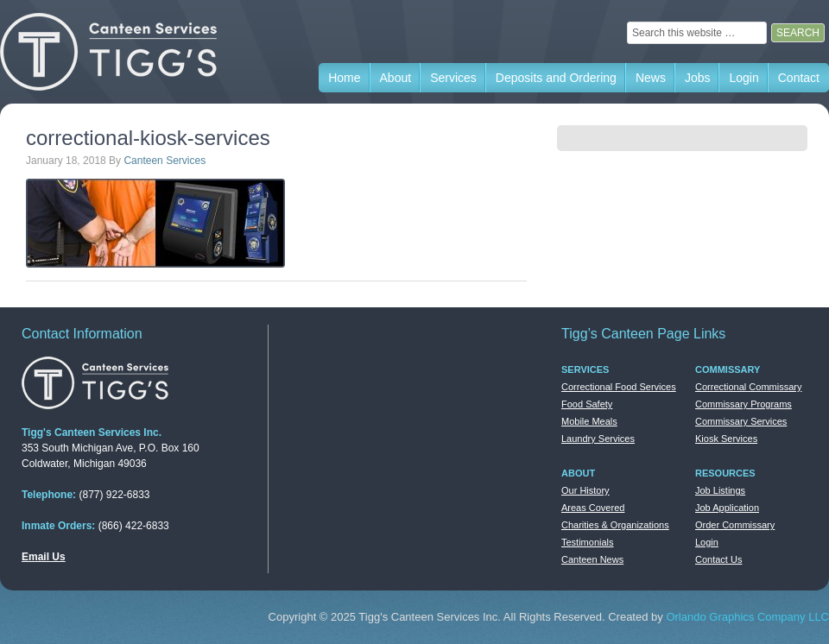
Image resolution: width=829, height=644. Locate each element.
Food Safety (587, 404)
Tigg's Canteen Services (130, 52)
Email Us (44, 557)
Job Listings (720, 490)
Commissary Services (741, 421)
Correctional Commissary (748, 387)
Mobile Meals (589, 421)
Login (707, 542)
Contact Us (718, 559)
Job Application (727, 508)
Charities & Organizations (615, 525)
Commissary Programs (744, 404)
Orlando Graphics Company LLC (747, 617)
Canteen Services (165, 161)
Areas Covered (593, 508)
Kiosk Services (726, 439)
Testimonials (588, 542)
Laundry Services (598, 439)
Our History (585, 490)
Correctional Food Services (619, 387)
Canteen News (592, 559)
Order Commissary (735, 525)
